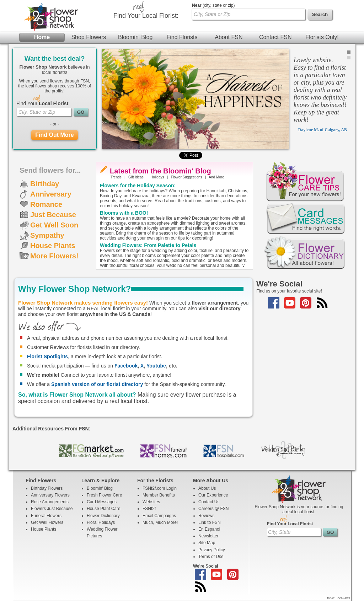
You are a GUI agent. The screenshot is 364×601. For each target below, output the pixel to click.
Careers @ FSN (214, 509)
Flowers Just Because (52, 509)
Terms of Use (211, 557)
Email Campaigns (159, 516)
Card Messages (102, 502)
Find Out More (54, 135)
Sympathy (47, 235)
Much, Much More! (160, 522)
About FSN (229, 37)
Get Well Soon (54, 225)
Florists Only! (322, 37)
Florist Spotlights (47, 356)
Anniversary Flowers (50, 495)
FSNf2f (149, 509)
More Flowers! (54, 256)
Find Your (42, 103)
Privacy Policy (212, 550)
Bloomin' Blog (135, 37)
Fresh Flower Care (104, 495)
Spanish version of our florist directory (97, 384)
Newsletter (208, 536)
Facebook (126, 366)
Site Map (207, 543)
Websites (151, 502)
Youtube (156, 366)
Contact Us (209, 502)
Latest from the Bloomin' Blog (160, 171)
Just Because (53, 215)
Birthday (45, 184)
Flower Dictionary (103, 516)
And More (216, 177)
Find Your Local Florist (290, 524)
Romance (46, 204)
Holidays (157, 177)
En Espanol (209, 529)
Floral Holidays (101, 522)
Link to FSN (210, 522)
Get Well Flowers (47, 522)
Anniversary (51, 194)
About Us (207, 488)
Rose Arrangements (50, 502)
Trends (116, 177)
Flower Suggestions (187, 177)
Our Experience (213, 495)
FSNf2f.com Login (160, 488)
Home (42, 37)
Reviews (206, 516)
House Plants (53, 246)
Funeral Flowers (46, 516)
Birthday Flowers (47, 488)
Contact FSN (275, 37)
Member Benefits (159, 495)
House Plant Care (104, 509)
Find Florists (182, 37)
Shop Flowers (89, 37)
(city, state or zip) (213, 5)
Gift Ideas (136, 177)
